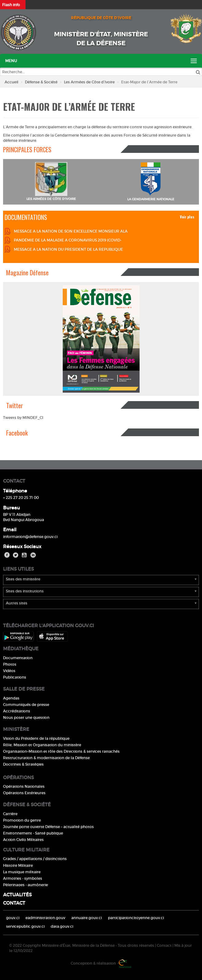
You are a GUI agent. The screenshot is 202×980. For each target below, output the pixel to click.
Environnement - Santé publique (33, 833)
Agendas (11, 698)
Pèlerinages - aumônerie (26, 885)
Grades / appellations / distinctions (35, 859)
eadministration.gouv (45, 918)
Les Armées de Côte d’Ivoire (89, 82)
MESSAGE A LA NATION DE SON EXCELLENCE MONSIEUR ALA (71, 231)
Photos (10, 664)
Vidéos (9, 671)
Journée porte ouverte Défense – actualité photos (48, 827)
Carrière (10, 814)
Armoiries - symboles (23, 878)
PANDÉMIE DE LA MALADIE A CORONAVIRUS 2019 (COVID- (68, 240)
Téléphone (15, 491)
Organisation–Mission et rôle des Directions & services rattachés (61, 751)
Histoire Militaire (18, 865)
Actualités (17, 895)
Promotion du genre (22, 820)
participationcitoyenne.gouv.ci (136, 918)
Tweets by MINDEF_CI (23, 418)
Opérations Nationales (24, 786)
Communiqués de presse (26, 705)
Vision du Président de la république (36, 738)
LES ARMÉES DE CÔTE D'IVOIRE (51, 199)
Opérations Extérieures (24, 793)
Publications (15, 677)
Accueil (12, 82)
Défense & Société (41, 82)
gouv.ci (13, 918)
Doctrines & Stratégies (23, 764)
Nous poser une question (26, 717)
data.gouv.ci (62, 926)
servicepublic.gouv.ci (25, 926)
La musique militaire (22, 872)
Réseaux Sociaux (22, 546)
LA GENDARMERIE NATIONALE (151, 199)
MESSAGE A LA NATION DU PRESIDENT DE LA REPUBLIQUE (68, 249)
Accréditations (17, 711)
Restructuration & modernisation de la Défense (46, 758)
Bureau (12, 508)
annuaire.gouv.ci (87, 918)
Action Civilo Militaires (23, 840)
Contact (14, 903)
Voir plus (187, 217)
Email (10, 530)
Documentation (18, 658)
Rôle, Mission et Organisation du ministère (42, 745)
